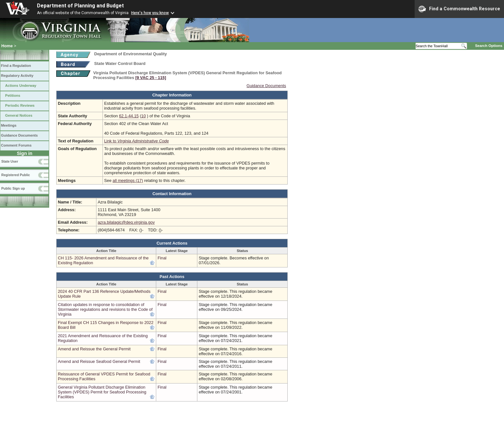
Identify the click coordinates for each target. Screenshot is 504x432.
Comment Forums (16, 145)
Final (162, 258)
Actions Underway (21, 85)
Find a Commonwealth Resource (459, 9)
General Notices (19, 115)
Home (7, 46)
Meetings (9, 125)
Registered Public (16, 175)
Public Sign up (13, 188)
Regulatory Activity (17, 76)
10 (143, 116)
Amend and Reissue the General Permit (94, 349)
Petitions (13, 95)
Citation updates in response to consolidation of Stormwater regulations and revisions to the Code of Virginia (105, 309)
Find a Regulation (16, 66)
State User (10, 161)
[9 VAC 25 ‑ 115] (151, 78)
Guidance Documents (19, 135)
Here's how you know (150, 13)
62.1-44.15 (129, 116)
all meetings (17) (128, 180)
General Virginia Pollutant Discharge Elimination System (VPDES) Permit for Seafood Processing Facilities (102, 392)
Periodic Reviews (20, 105)
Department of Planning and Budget (80, 6)
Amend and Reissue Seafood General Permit (99, 361)
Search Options (489, 46)
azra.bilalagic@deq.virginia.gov (126, 222)
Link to (136, 141)
